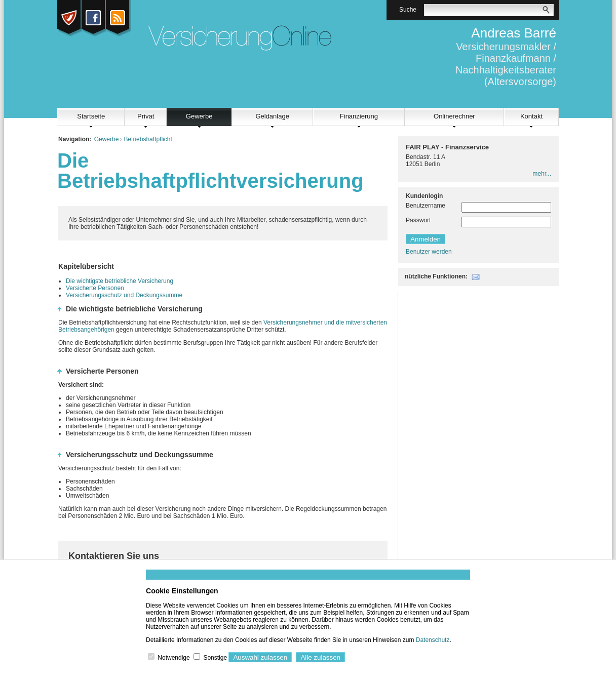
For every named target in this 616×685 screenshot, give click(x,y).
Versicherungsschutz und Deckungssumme (124, 295)
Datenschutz (433, 640)
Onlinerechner (454, 116)
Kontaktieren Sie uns (114, 556)
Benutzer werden (429, 252)
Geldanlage (272, 116)
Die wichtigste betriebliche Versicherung (120, 281)
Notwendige (174, 658)
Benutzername (426, 206)
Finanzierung (359, 116)
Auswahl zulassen (260, 657)
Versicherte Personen (95, 288)
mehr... (542, 174)
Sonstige (215, 658)
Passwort (418, 220)
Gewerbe (199, 116)
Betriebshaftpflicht (148, 139)
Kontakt (531, 116)
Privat (146, 116)
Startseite (91, 116)
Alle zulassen (320, 657)
